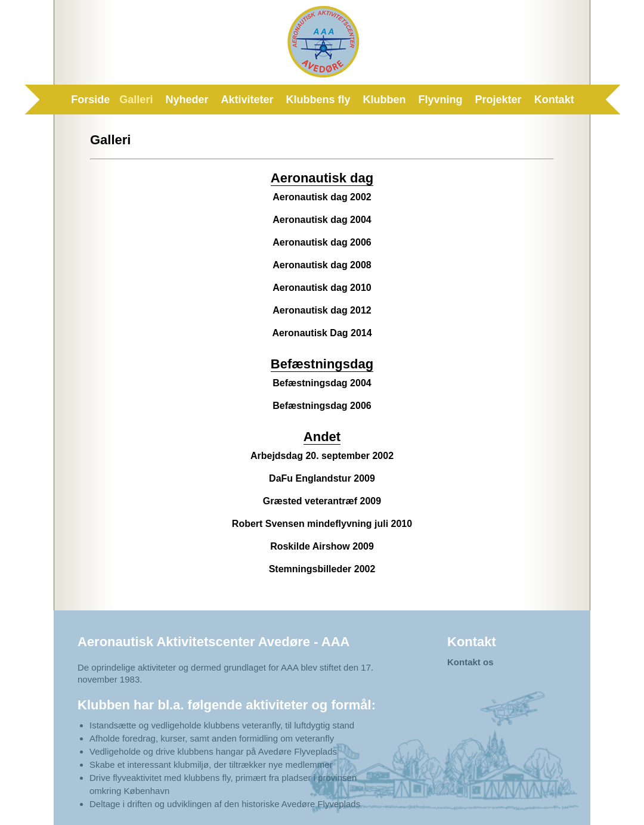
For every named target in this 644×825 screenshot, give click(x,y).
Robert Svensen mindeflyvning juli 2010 (322, 524)
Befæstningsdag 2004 (322, 383)
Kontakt (554, 100)
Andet (322, 437)
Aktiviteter (247, 100)
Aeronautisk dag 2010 (322, 288)
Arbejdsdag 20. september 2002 (322, 456)
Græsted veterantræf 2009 (322, 501)
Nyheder (187, 100)
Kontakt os (470, 662)
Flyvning (441, 100)
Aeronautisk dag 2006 (322, 242)
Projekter (499, 100)
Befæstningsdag (322, 364)
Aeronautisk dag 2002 (322, 197)
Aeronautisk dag (322, 178)
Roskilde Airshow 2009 (322, 546)
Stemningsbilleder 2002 (322, 569)
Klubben (385, 100)
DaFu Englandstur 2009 (322, 478)
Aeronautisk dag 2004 (322, 220)
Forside (90, 100)
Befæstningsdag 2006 (322, 406)
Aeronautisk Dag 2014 (322, 333)
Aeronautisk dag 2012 (322, 310)
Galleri (136, 100)
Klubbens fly (318, 100)
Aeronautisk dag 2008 (322, 265)
